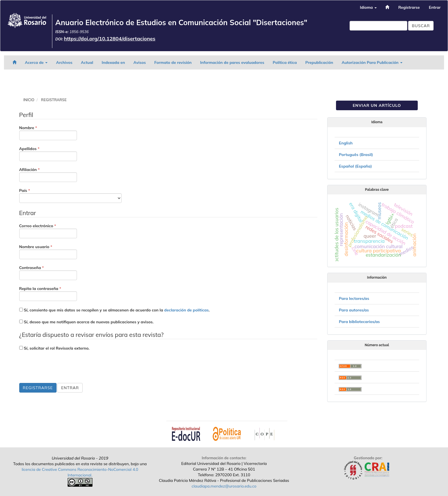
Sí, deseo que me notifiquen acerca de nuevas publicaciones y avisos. (86, 322)
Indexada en (113, 62)
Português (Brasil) (356, 155)
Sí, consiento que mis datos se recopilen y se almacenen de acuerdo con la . (115, 310)
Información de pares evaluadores (232, 62)
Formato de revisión (173, 62)
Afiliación (48, 174)
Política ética (285, 62)
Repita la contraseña (48, 293)
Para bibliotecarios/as (359, 322)
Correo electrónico (48, 231)
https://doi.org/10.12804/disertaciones (110, 39)
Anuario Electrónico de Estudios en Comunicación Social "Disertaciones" (181, 22)
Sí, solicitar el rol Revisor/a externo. (54, 348)
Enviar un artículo (377, 105)
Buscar (421, 26)
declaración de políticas (187, 310)
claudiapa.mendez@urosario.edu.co (224, 486)
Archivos (64, 62)
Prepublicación (319, 62)
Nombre (48, 133)
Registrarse (409, 7)
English (346, 143)
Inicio (29, 100)
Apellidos (48, 153)
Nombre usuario (48, 252)
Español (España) (355, 166)
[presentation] (62, 368)
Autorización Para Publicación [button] (372, 62)
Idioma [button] (368, 7)
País (70, 195)
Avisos (140, 62)
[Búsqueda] (378, 26)
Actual (87, 62)
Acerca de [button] (36, 62)
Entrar (435, 7)
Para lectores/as (354, 298)
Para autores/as (354, 310)
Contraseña (48, 272)
